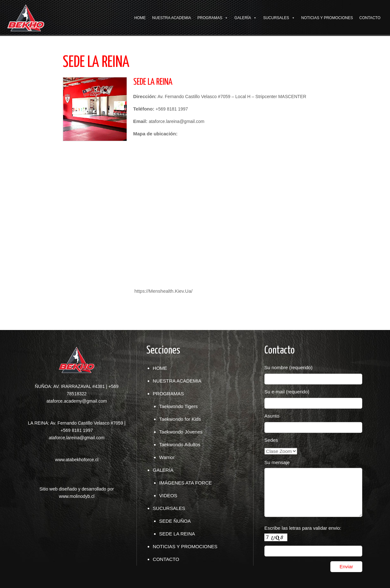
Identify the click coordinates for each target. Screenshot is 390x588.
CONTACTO (370, 18)
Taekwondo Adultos (180, 445)
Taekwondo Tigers (178, 406)
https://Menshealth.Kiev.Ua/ (163, 291)
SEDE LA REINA (177, 534)
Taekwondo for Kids (180, 419)
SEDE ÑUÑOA (175, 521)
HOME (140, 18)
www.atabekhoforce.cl (77, 460)
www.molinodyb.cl (77, 496)
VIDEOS (168, 495)
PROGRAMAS (210, 18)
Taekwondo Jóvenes (181, 432)
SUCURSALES (276, 18)
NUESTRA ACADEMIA (172, 18)
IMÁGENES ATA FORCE (185, 483)
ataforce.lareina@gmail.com (77, 438)
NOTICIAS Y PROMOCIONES (327, 18)
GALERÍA (243, 18)
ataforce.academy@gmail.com (77, 401)
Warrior (167, 457)
